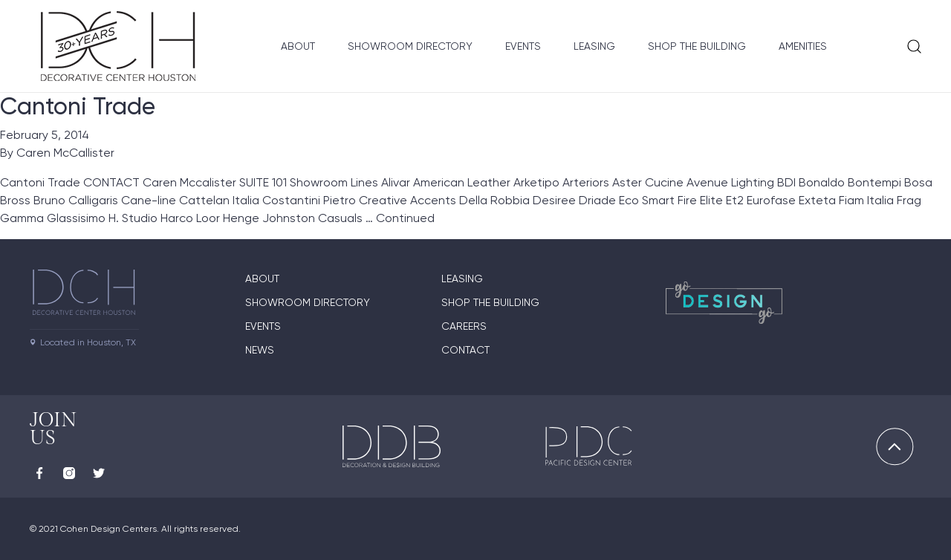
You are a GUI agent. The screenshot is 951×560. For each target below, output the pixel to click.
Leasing (594, 46)
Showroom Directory (410, 46)
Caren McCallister (65, 153)
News (260, 350)
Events (523, 46)
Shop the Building (697, 46)
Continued (405, 218)
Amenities (803, 46)
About (298, 46)
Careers (464, 326)
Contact (465, 350)
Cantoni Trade (78, 106)
